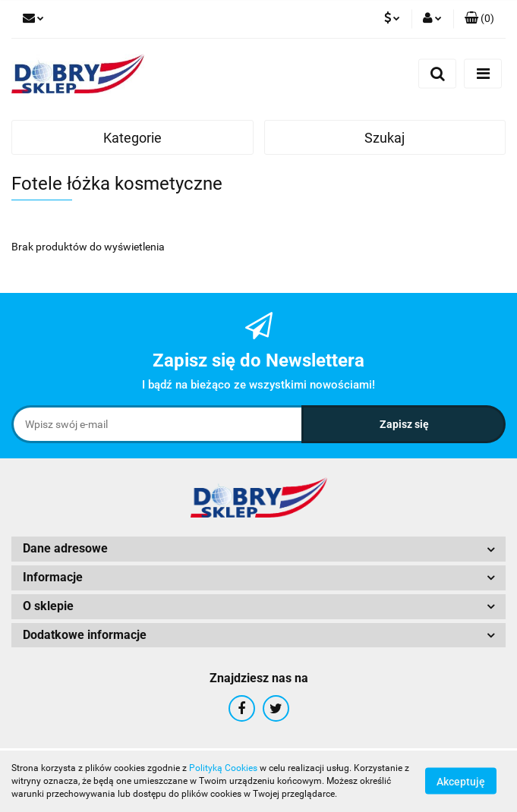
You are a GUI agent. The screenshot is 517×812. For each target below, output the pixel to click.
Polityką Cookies (223, 768)
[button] (479, 19)
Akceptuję (461, 782)
